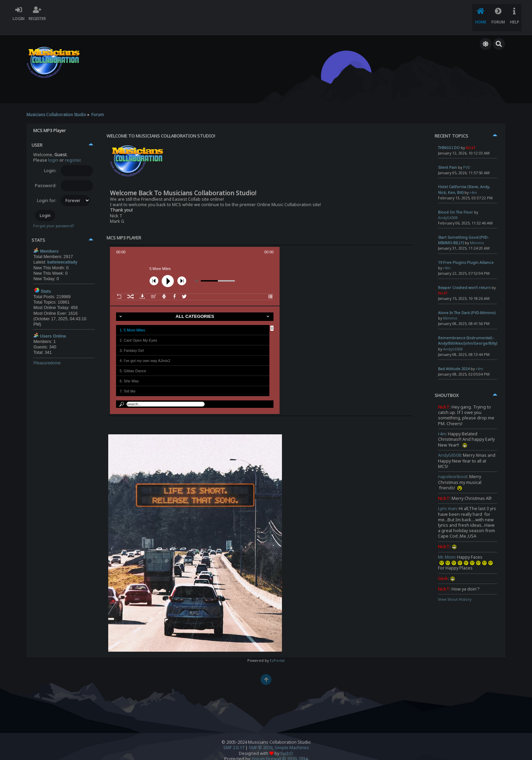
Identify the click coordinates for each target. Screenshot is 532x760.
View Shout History (455, 590)
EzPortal (277, 651)
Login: (50, 160)
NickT (444, 397)
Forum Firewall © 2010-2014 (280, 749)
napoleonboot (453, 467)
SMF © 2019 (261, 738)
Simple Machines (292, 738)
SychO (287, 743)
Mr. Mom (446, 547)
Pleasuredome (47, 353)
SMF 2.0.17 (234, 738)
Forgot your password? (54, 216)
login (53, 150)
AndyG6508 (449, 445)
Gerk (443, 568)
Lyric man (447, 499)
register (73, 150)
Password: (46, 175)
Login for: (47, 190)
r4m (442, 424)
